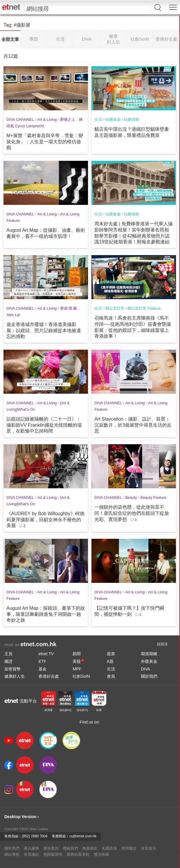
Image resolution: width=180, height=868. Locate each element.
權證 (8, 661)
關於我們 (149, 676)
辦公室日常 (115, 308)
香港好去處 (49, 676)
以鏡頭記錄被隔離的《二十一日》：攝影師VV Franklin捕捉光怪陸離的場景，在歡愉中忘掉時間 (44, 425)
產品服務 (31, 848)
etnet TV (46, 654)
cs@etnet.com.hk (83, 836)
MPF (77, 669)
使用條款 (129, 848)
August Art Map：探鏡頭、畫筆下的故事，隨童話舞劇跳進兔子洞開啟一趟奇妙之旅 (46, 614)
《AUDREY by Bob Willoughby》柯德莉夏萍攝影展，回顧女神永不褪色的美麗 (45, 520)
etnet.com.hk (38, 644)
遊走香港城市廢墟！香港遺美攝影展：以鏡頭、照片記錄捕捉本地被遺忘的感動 (44, 331)
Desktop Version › (22, 817)
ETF (42, 661)
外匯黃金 (149, 661)
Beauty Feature (153, 497)
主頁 (8, 654)
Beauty (131, 497)
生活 (98, 120)
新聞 (77, 654)
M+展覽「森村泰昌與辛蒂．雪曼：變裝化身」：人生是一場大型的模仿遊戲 (45, 142)
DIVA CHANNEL (20, 120)
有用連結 (31, 854)
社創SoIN (81, 676)
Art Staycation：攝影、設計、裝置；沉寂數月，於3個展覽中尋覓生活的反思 (133, 425)
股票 (111, 654)
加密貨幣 (13, 669)
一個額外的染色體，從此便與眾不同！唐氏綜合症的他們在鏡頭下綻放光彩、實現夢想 (132, 513)
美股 (78, 661)
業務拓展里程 (78, 854)
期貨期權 (149, 654)
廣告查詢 (51, 848)
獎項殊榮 (101, 854)
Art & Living (47, 120)
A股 (110, 661)
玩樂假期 (131, 120)
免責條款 (90, 848)
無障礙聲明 (53, 854)
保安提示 (149, 848)
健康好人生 (15, 676)
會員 (111, 676)
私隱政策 (110, 848)
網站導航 (12, 854)
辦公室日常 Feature (144, 308)
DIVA (146, 669)
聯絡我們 (70, 848)
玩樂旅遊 (113, 120)
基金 (43, 669)
